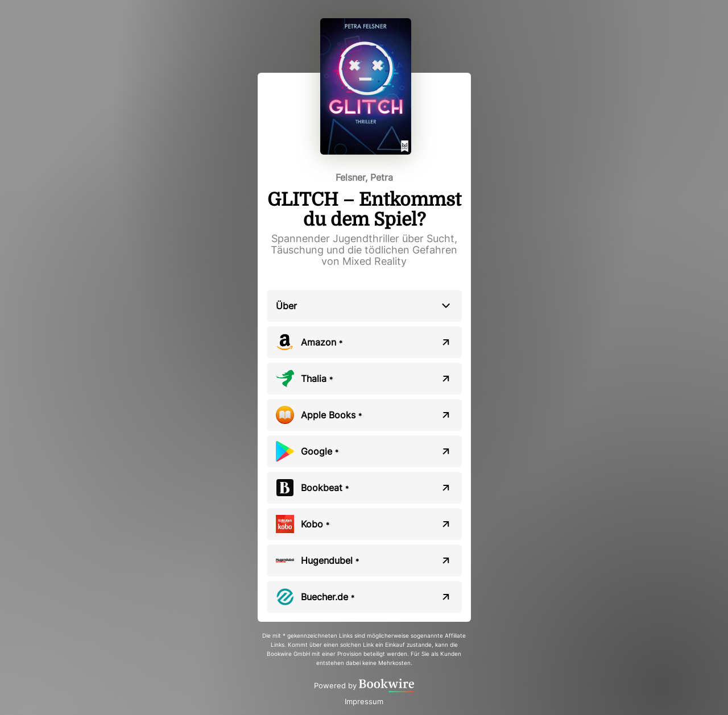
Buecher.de (328, 597)
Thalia (317, 379)
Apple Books (331, 415)
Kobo (315, 524)
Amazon (322, 342)
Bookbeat (325, 488)
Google (320, 451)
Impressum (364, 701)
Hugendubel (330, 560)
